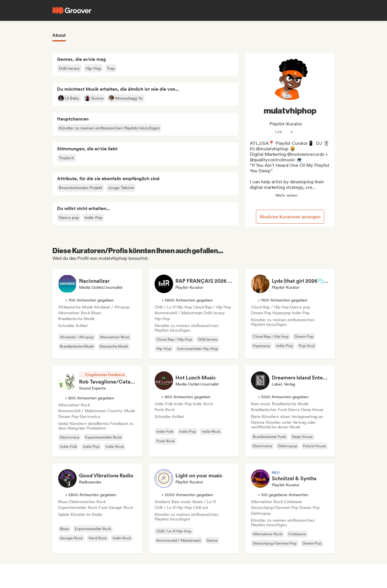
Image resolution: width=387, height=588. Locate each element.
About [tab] (59, 35)
